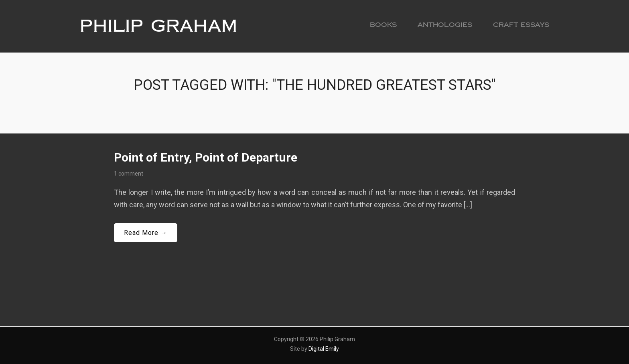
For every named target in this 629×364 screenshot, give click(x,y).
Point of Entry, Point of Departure (206, 157)
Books (383, 25)
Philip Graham (159, 26)
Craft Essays (521, 25)
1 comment (129, 174)
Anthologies (445, 25)
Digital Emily (324, 349)
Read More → (146, 233)
